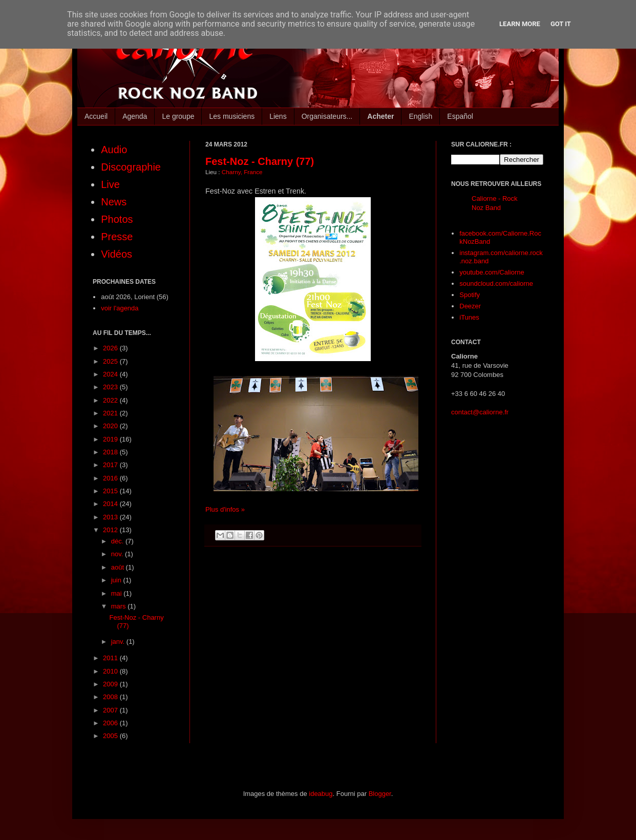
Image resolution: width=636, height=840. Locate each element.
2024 (111, 374)
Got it (561, 24)
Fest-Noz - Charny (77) (260, 161)
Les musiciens (232, 116)
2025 (111, 361)
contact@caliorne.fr (480, 412)
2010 (111, 671)
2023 (111, 387)
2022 (111, 400)
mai (118, 593)
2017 (111, 465)
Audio (114, 150)
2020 (111, 426)
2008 (111, 697)
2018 (111, 452)
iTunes (469, 317)
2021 (111, 413)
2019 (111, 439)
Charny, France (242, 172)
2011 (111, 658)
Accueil (96, 116)
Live (110, 184)
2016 (111, 478)
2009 (111, 684)
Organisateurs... (327, 116)
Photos (117, 219)
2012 (111, 530)
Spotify (470, 295)
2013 (111, 517)
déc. (118, 541)
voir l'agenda (120, 308)
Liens (278, 116)
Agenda (135, 116)
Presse (117, 237)
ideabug (321, 794)
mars (120, 606)
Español (460, 116)
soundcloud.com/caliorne (496, 283)
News (114, 202)
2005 (111, 736)
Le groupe (178, 116)
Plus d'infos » (225, 509)
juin (117, 580)
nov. (118, 554)
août (119, 567)
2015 (111, 491)
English (420, 116)
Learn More (520, 24)
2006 (111, 723)
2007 (111, 710)
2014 (111, 504)
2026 (111, 348)
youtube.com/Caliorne (492, 272)
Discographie (131, 167)
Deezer (470, 306)
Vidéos (116, 254)
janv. (119, 642)
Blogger (380, 794)
